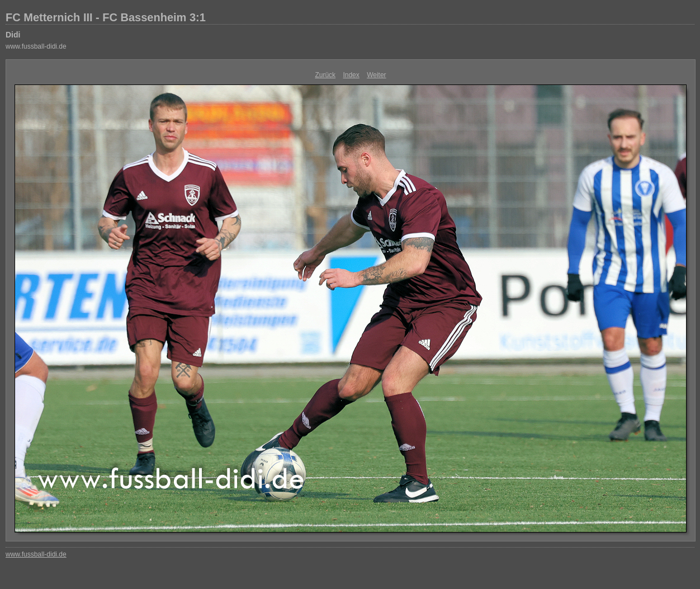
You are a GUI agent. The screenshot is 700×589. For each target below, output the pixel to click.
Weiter (376, 75)
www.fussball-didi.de (36, 46)
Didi (13, 35)
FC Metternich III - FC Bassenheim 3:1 (106, 17)
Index (351, 75)
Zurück (325, 75)
